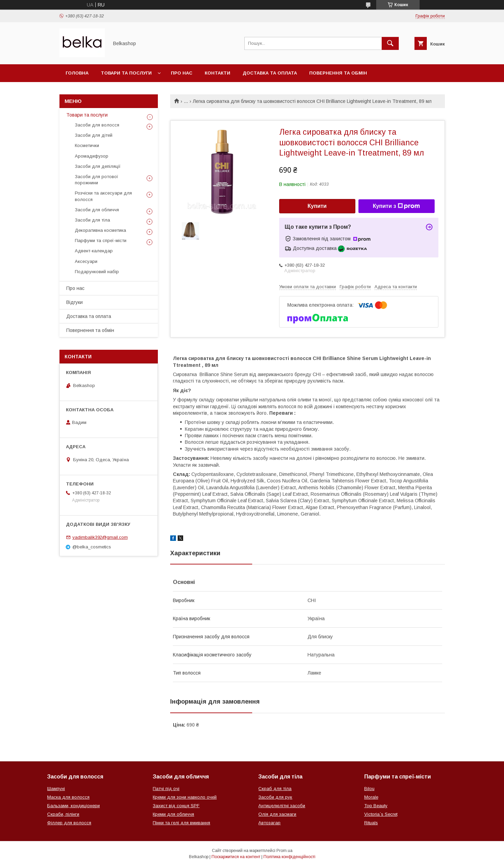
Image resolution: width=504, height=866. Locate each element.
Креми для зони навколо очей (185, 797)
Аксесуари (86, 261)
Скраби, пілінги (63, 814)
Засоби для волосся (97, 125)
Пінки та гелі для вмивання (181, 823)
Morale (371, 797)
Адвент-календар (94, 251)
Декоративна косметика (100, 230)
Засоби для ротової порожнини (97, 180)
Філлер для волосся (69, 823)
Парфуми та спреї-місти (101, 241)
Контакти (217, 73)
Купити (317, 206)
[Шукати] (390, 43)
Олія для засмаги (277, 814)
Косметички (87, 145)
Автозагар (269, 823)
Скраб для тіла (275, 789)
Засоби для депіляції (98, 166)
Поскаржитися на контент (236, 857)
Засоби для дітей (94, 135)
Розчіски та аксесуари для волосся (103, 196)
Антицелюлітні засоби (282, 806)
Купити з (396, 206)
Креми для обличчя (173, 814)
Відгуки (74, 302)
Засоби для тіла (92, 220)
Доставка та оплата (270, 73)
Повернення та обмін (338, 73)
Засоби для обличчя (97, 210)
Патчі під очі (166, 789)
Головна (77, 73)
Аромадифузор (92, 156)
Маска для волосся (68, 797)
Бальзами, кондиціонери (73, 806)
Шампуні (56, 789)
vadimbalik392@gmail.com (100, 537)
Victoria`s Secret (381, 814)
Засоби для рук (275, 797)
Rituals (371, 823)
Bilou (369, 789)
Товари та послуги (126, 73)
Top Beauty (376, 806)
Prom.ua (284, 851)
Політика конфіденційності (289, 857)
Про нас (182, 73)
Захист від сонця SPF (176, 806)
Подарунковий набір (97, 272)
